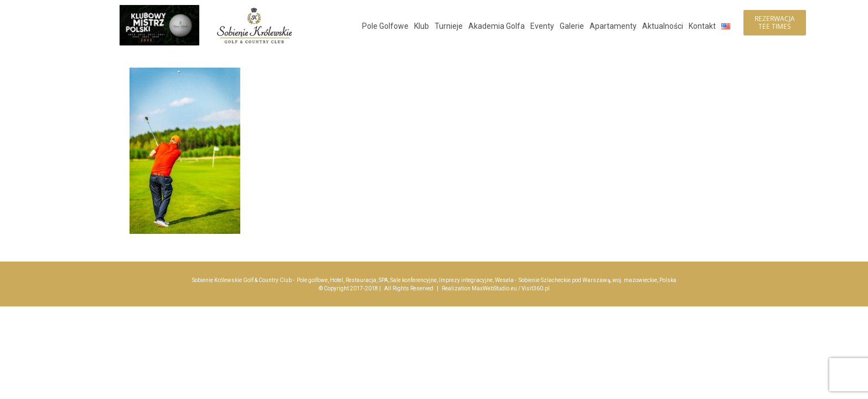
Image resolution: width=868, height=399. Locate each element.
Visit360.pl (536, 288)
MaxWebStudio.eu (494, 288)
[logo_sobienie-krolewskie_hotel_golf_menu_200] (254, 10)
